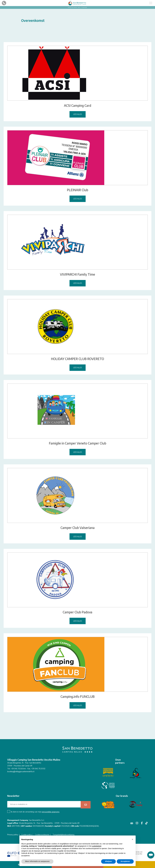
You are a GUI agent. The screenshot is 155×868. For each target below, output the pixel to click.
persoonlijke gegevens (51, 812)
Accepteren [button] (125, 861)
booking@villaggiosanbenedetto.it (21, 771)
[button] (132, 839)
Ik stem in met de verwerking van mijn (35, 812)
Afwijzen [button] (108, 861)
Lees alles (78, 114)
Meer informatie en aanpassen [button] (37, 861)
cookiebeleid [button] (97, 846)
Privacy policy (13, 835)
